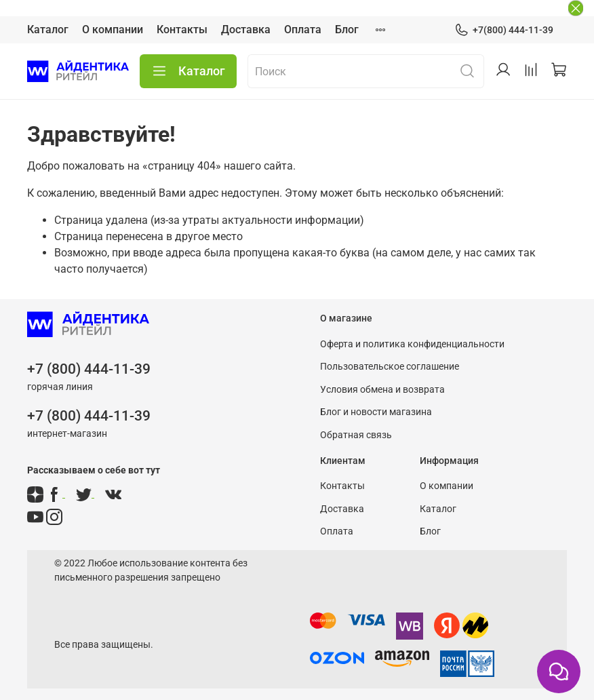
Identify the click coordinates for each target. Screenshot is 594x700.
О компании (113, 30)
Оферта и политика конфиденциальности (412, 344)
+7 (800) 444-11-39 (89, 369)
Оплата (303, 30)
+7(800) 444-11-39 (504, 30)
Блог (347, 30)
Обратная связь (356, 435)
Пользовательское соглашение (390, 367)
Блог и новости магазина (376, 412)
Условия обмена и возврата (382, 390)
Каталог (48, 30)
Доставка (246, 30)
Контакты (182, 30)
